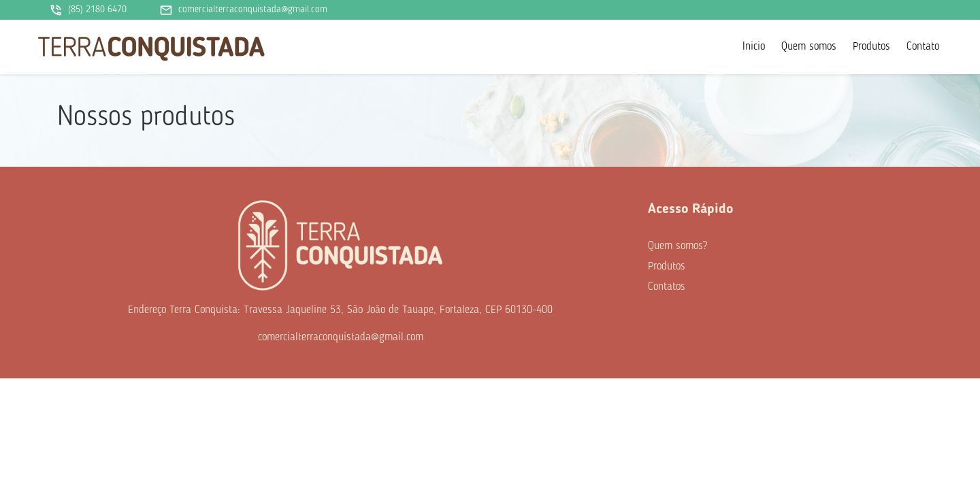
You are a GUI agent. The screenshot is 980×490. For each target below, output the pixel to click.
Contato (923, 47)
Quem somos (809, 47)
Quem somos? (677, 246)
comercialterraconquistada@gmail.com (243, 10)
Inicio (754, 47)
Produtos (871, 47)
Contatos (667, 287)
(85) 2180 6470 (88, 10)
